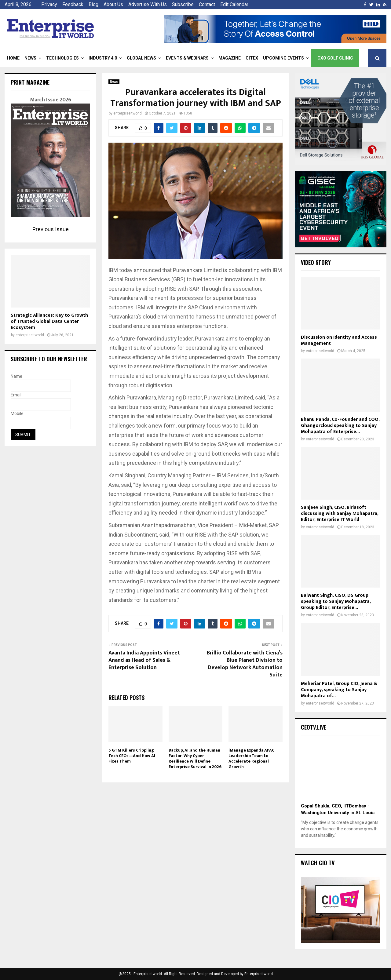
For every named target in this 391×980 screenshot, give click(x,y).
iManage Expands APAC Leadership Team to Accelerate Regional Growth (251, 759)
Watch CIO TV (318, 863)
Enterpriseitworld (259, 974)
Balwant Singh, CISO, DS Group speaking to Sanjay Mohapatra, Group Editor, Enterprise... (336, 601)
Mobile (17, 413)
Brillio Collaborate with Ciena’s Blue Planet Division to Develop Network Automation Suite (245, 664)
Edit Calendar (234, 4)
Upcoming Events (283, 58)
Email (16, 395)
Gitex (252, 58)
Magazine (230, 58)
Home (13, 58)
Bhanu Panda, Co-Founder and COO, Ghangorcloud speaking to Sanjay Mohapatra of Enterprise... (340, 426)
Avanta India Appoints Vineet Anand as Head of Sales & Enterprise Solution (144, 660)
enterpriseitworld (128, 113)
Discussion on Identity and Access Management (339, 340)
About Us (113, 4)
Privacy (49, 4)
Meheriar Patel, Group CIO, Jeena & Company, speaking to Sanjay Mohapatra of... (339, 690)
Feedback (73, 4)
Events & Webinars (187, 58)
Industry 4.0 (103, 58)
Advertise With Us (148, 4)
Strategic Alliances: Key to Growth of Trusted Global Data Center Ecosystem (49, 321)
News (30, 58)
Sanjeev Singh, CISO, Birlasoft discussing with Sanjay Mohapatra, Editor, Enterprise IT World (340, 514)
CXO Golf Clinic (335, 58)
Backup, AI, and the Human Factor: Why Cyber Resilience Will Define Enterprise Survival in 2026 (195, 759)
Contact (207, 4)
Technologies (62, 58)
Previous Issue (51, 229)
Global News (141, 58)
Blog (93, 4)
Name (16, 376)
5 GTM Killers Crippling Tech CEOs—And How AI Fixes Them (132, 756)
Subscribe (183, 4)
